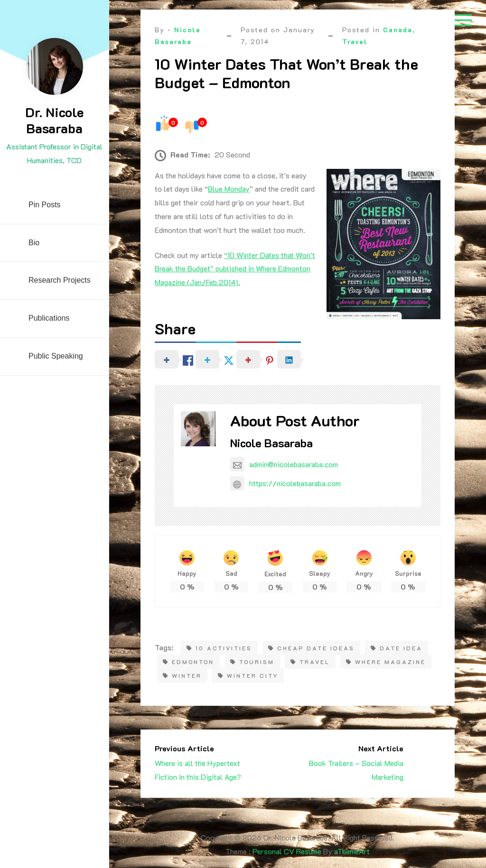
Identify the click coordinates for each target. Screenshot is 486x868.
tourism (252, 662)
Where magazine (386, 662)
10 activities (219, 648)
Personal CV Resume (287, 851)
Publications (49, 318)
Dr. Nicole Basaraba (54, 120)
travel (310, 662)
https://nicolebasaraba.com (285, 483)
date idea (397, 648)
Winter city (248, 675)
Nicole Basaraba (271, 443)
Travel (355, 42)
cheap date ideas (311, 648)
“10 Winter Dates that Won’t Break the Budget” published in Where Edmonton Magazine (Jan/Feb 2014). (235, 269)
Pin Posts (45, 205)
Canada (398, 30)
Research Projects (60, 280)
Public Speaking (56, 356)
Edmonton (188, 662)
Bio (34, 243)
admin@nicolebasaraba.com (284, 464)
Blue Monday (229, 189)
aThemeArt (352, 851)
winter (182, 675)
